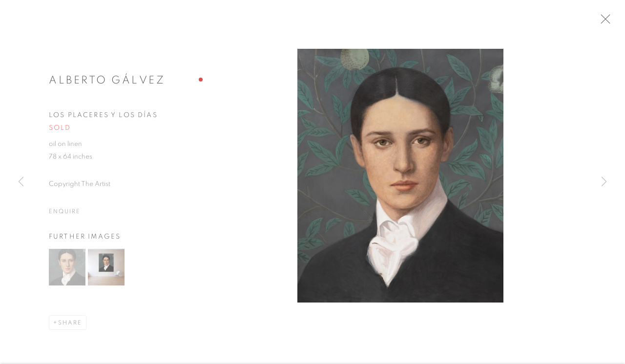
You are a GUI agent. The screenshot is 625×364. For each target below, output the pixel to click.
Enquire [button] (64, 216)
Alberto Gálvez (107, 84)
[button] (67, 272)
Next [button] (604, 182)
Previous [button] (21, 182)
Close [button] (617, 22)
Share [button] (70, 327)
